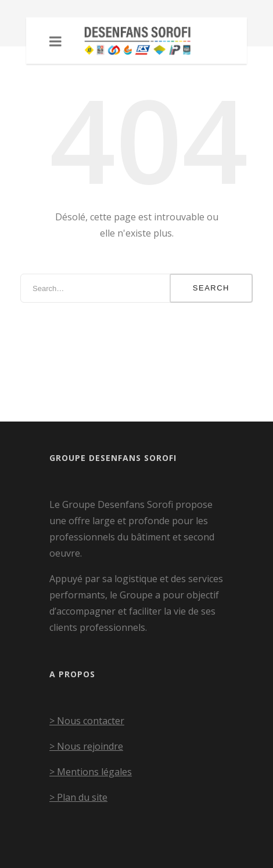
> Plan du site (78, 797)
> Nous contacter (87, 721)
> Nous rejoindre (86, 746)
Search (211, 288)
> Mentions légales (91, 772)
